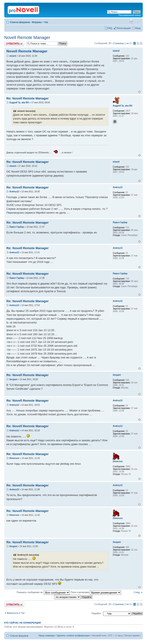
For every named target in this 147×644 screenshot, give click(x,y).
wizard (13, 56)
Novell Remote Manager (27, 37)
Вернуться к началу (139, 92)
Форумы (37, 22)
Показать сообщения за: (43, 592)
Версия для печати (131, 21)
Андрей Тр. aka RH (19, 103)
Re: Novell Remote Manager (27, 98)
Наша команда (46, 635)
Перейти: (97, 613)
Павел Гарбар (17, 227)
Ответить (14, 44)
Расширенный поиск (130, 15)
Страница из (122, 43)
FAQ (110, 28)
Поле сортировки (96, 592)
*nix (46, 22)
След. (137, 592)
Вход (138, 28)
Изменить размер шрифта (138, 21)
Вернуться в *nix (16, 613)
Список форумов (20, 22)
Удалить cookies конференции (73, 635)
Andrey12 (14, 192)
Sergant (13, 379)
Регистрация (124, 28)
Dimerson (14, 458)
